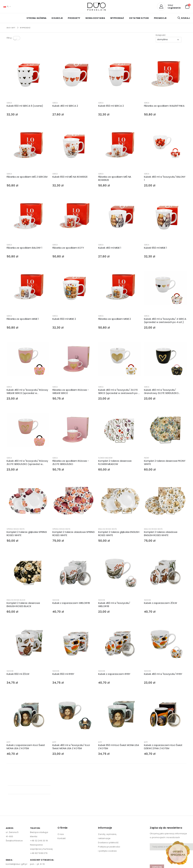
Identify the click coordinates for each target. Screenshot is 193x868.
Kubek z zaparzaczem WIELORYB (71, 604)
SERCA (9, 103)
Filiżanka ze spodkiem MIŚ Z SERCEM (27, 177)
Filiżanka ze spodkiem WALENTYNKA (164, 106)
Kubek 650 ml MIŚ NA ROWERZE (70, 177)
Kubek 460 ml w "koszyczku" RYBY (163, 675)
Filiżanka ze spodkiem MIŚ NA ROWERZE (115, 179)
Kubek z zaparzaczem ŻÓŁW (161, 604)
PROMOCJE (160, 18)
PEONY (147, 459)
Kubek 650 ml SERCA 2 (111, 106)
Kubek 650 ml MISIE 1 (155, 248)
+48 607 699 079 (39, 822)
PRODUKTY (74, 18)
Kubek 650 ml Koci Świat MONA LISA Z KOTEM (119, 747)
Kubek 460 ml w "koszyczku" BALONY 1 (165, 179)
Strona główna (37, 18)
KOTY (9, 743)
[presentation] (169, 824)
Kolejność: (161, 35)
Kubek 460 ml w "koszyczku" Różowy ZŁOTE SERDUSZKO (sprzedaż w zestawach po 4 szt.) (27, 463)
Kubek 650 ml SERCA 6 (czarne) (25, 106)
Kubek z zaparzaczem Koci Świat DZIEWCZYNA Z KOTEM (163, 747)
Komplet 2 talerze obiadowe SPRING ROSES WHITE (74, 534)
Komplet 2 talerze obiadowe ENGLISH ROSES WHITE (161, 534)
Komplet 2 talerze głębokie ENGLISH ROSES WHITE (119, 534)
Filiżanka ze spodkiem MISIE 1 (23, 319)
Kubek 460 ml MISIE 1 (110, 248)
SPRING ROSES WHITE (16, 530)
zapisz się (157, 835)
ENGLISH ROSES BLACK (16, 601)
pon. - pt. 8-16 (37, 833)
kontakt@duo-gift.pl (16, 833)
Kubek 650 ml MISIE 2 (64, 319)
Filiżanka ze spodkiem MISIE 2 (115, 319)
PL (6, 7)
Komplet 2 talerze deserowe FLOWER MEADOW (115, 463)
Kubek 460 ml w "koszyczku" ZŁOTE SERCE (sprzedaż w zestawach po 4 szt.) (119, 392)
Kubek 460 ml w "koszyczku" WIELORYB (114, 605)
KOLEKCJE (57, 18)
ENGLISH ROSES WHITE (108, 530)
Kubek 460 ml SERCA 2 (65, 106)
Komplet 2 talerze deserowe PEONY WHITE (165, 463)
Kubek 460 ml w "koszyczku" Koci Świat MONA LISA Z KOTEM (71, 747)
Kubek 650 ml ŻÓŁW (18, 675)
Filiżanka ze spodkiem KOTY (68, 248)
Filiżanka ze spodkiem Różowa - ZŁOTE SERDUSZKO (71, 463)
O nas (61, 803)
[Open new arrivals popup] (178, 853)
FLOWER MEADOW (105, 459)
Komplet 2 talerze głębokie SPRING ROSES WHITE (27, 534)
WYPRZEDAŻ (117, 18)
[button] (187, 6)
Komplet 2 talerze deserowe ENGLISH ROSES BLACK (23, 605)
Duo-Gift (11, 28)
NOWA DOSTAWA (95, 18)
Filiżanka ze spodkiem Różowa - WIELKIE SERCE (71, 392)
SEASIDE (56, 601)
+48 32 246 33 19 (39, 809)
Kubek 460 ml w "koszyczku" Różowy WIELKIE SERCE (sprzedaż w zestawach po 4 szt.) (27, 392)
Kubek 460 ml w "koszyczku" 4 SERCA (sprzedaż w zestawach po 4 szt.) (165, 321)
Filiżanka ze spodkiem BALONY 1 (25, 248)
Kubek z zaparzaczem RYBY (114, 675)
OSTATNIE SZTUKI (139, 18)
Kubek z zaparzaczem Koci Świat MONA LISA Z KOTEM (26, 747)
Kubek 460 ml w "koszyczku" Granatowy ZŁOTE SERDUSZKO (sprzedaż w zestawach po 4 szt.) (164, 392)
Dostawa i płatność (108, 811)
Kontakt (62, 807)
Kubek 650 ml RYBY (63, 675)
